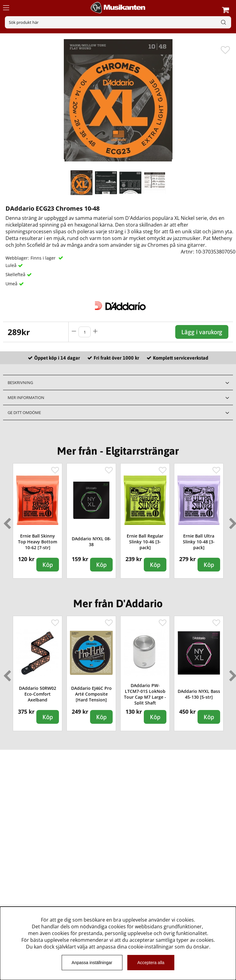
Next (232, 521)
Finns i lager (44, 258)
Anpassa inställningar (92, 963)
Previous (6, 521)
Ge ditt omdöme (24, 412)
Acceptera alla (151, 963)
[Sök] (118, 22)
